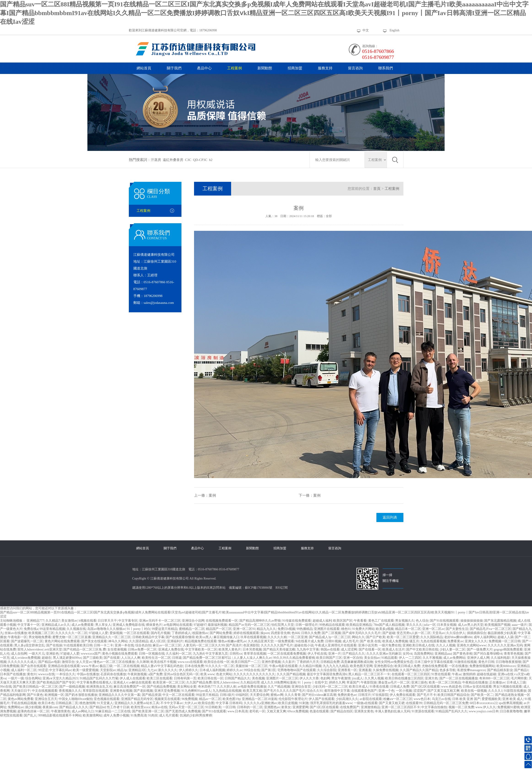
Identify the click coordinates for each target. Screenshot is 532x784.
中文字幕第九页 (217, 654)
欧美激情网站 (92, 715)
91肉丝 (153, 715)
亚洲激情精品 (370, 707)
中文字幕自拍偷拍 (434, 707)
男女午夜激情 (341, 678)
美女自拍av (372, 658)
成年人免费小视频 (116, 715)
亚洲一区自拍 (353, 658)
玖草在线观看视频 (253, 637)
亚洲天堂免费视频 (167, 691)
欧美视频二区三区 (41, 633)
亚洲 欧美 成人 (513, 699)
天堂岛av (439, 633)
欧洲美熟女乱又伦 (99, 687)
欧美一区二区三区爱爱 (403, 637)
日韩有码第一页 (185, 678)
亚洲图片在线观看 (327, 629)
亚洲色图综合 (383, 666)
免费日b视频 (286, 629)
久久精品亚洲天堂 (261, 641)
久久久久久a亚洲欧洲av (260, 703)
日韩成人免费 (400, 687)
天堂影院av (108, 670)
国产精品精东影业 (500, 670)
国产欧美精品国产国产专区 (56, 682)
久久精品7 (53, 621)
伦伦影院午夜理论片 (293, 699)
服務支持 (325, 68)
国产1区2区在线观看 (425, 687)
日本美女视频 (447, 625)
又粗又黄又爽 (276, 711)
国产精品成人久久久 (74, 707)
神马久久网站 (118, 641)
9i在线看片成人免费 (309, 641)
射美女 (286, 707)
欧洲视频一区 (54, 695)
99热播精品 (305, 629)
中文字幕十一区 (29, 625)
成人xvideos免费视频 (26, 658)
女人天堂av (84, 662)
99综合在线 (252, 670)
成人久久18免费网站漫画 (278, 682)
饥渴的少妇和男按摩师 (196, 715)
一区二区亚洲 (298, 637)
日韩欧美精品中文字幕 (148, 637)
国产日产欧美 (376, 637)
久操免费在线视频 (386, 670)
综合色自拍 (143, 645)
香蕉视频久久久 (70, 691)
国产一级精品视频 (72, 687)
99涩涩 (43, 670)
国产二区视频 (331, 633)
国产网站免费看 (221, 633)
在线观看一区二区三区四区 (411, 674)
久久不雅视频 (432, 658)
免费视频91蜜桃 (508, 707)
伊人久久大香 (309, 678)
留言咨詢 (355, 68)
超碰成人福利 (322, 621)
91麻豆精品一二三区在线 (113, 711)
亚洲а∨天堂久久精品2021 (60, 678)
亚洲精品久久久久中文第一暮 (119, 695)
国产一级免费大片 (480, 649)
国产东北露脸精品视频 (500, 621)
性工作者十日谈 (118, 707)
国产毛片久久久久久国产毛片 (284, 691)
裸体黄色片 (154, 625)
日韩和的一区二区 (250, 707)
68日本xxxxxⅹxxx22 (483, 703)
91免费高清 (139, 715)
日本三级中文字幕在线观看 (434, 662)
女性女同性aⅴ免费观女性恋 (394, 662)
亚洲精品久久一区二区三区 (111, 637)
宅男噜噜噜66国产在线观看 (297, 670)
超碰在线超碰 (486, 674)
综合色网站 (33, 678)
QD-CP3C (200, 160)
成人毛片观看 (169, 715)
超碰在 (46, 658)
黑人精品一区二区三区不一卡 (369, 674)
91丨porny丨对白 (139, 629)
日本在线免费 (194, 666)
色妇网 (325, 678)
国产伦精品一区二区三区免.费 (85, 649)
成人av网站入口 (83, 711)
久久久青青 (293, 695)
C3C (188, 160)
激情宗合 (68, 662)
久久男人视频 (374, 678)
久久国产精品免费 (199, 682)
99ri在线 (6, 687)
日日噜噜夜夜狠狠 (508, 662)
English (395, 30)
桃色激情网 (87, 703)
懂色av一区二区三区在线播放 (114, 662)
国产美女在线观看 (94, 641)
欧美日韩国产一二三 (246, 662)
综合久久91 (315, 691)
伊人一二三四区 (410, 658)
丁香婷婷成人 (181, 633)
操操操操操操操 (472, 621)
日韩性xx (236, 654)
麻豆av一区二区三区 (167, 645)
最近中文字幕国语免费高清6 (327, 674)
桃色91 (346, 629)
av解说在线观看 (140, 682)
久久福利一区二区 (179, 654)
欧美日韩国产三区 (329, 658)
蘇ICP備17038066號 (259, 588)
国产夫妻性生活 (457, 629)
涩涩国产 (420, 691)
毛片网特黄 (519, 678)
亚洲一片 (335, 654)
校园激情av (200, 633)
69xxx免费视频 (298, 711)
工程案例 (235, 68)
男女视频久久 (405, 621)
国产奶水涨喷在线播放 (81, 695)
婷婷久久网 (337, 682)
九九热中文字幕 (308, 649)
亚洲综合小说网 (193, 621)
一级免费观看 (284, 641)
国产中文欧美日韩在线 (422, 649)
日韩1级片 (227, 695)
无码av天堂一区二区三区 (186, 707)
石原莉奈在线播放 (113, 674)
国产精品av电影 (49, 662)
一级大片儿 (37, 654)
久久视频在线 (76, 629)
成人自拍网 (19, 654)
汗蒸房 (156, 160)
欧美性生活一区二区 (156, 658)
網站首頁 (144, 68)
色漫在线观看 (319, 711)
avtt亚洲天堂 (53, 649)
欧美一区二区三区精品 (445, 682)
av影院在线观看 (371, 699)
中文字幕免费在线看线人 (94, 682)
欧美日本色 (46, 703)
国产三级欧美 (93, 658)
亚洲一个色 (386, 691)
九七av (152, 670)
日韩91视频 (333, 641)
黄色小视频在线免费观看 (120, 654)
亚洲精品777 (35, 621)
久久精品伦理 (250, 682)
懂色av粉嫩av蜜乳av (232, 641)
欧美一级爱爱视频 (86, 670)
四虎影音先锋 (281, 633)
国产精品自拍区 (342, 711)
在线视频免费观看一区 (222, 621)
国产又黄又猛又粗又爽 (443, 691)
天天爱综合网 (259, 695)
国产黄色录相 (463, 654)
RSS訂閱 (282, 588)
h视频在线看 (88, 621)
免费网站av (16, 707)
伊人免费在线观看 (402, 695)
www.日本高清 (238, 711)
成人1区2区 (158, 641)
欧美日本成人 (359, 687)
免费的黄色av (347, 695)
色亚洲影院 (251, 645)
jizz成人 (357, 678)
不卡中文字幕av (171, 703)
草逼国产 (353, 682)
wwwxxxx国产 (91, 654)
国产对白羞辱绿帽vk (488, 654)
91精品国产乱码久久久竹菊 (99, 678)
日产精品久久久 (354, 654)
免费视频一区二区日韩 (505, 641)
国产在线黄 (112, 658)
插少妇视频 (33, 707)
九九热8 (198, 654)
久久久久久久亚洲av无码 (505, 645)
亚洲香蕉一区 (347, 670)
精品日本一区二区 (408, 629)
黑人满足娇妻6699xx (67, 658)
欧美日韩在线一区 (211, 678)
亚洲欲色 (52, 654)
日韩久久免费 (311, 633)
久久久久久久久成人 (22, 662)
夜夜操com (50, 707)
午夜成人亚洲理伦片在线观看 (336, 645)
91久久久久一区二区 (220, 666)
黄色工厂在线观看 (381, 621)
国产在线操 (54, 645)
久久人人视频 (446, 645)
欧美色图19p (231, 699)
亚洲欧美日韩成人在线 (419, 645)
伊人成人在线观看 (132, 678)
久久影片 (289, 662)
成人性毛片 (351, 641)
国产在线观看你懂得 (180, 637)
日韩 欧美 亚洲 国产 (466, 699)
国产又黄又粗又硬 (392, 703)
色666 (296, 633)
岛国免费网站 (424, 654)
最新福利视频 (217, 625)
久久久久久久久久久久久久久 (254, 674)
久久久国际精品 (432, 637)
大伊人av (190, 703)
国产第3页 (269, 670)
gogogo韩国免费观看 (508, 649)
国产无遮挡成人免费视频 (183, 711)
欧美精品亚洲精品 (359, 625)
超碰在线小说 (304, 645)
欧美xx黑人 (204, 637)
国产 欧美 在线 (370, 641)
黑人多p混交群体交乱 (29, 645)
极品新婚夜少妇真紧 (502, 633)
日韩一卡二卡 (103, 645)
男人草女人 (103, 625)
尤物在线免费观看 (435, 666)
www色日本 (422, 699)
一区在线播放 (458, 666)
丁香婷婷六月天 (308, 662)
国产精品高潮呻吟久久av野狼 (260, 621)
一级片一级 (16, 678)
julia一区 (430, 625)
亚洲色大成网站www (471, 645)
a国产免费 (155, 674)
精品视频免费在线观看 (201, 641)
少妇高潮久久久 (347, 699)
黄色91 (32, 674)
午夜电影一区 (17, 637)
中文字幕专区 (128, 621)
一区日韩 (229, 707)
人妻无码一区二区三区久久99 (204, 645)
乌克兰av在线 (441, 699)
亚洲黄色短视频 (121, 691)
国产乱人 (30, 715)
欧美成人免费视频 (395, 641)
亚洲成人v (120, 682)
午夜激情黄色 (61, 711)
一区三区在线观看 (137, 633)
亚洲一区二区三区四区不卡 (401, 707)
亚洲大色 (431, 678)
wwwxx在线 (46, 674)
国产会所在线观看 (33, 666)
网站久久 (358, 637)
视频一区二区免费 (461, 707)
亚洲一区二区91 (244, 629)
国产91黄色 (35, 695)
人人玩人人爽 (131, 658)
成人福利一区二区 (24, 670)
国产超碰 (389, 633)
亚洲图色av (272, 707)
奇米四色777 (207, 687)
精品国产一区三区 (219, 629)
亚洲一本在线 (124, 645)
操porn (265, 633)
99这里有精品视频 (52, 629)
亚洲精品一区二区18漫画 (259, 699)
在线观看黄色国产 (364, 691)
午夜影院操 (369, 682)
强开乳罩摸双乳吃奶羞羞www (331, 703)
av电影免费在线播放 (252, 687)
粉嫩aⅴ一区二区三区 (398, 699)
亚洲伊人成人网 (478, 658)
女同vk (408, 654)
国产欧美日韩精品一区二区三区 (35, 687)
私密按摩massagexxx (471, 670)
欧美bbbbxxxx (506, 666)
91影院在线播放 (515, 691)
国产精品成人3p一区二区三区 (330, 637)
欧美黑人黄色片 (230, 649)
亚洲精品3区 (137, 670)
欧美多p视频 (385, 629)
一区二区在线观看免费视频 (287, 654)
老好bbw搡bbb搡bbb (458, 637)
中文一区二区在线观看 (178, 695)
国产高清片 (234, 645)
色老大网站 (224, 674)
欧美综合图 (206, 703)
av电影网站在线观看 (178, 625)
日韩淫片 (365, 695)
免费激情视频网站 (482, 666)
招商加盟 (295, 68)
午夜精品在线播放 (475, 682)
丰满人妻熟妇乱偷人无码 (392, 711)
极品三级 (106, 666)
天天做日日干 (21, 691)
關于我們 (174, 68)
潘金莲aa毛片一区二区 (394, 682)
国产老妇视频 (143, 691)
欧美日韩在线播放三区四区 (404, 678)
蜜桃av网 (277, 695)
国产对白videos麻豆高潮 (319, 695)
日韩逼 (177, 658)
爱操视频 (116, 633)
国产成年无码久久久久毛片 (362, 633)
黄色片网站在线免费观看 (62, 641)
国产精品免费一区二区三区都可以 (208, 658)
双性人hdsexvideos (30, 649)
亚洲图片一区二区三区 (282, 678)
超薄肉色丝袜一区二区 (33, 711)
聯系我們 (386, 68)
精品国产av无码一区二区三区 (249, 625)
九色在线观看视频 (433, 641)
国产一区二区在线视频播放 (459, 678)
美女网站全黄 (187, 687)
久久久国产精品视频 (291, 674)
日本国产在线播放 (13, 674)
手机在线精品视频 (24, 703)
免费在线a (31, 629)
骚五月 (414, 641)
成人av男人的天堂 (471, 625)
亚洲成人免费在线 (171, 649)
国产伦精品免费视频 (161, 687)
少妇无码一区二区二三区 (330, 687)
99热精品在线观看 (332, 625)
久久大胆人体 (227, 687)
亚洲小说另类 (368, 645)
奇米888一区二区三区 (494, 678)
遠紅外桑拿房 (173, 160)
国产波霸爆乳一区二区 (27, 641)
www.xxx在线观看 (190, 662)
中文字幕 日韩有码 (229, 703)
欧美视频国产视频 (497, 625)
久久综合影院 (327, 670)
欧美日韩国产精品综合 (454, 695)
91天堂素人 (105, 703)
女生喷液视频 (117, 649)
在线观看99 (414, 703)
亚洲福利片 (175, 641)
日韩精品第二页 (67, 703)
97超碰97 (200, 625)
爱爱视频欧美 (491, 699)
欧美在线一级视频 (474, 691)
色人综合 (422, 621)
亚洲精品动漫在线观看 (64, 666)
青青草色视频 (513, 654)
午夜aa (456, 674)
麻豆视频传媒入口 (226, 637)
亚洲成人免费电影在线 (129, 625)
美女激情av (69, 621)
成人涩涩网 (349, 649)
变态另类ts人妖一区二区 (414, 633)
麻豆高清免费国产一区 (130, 687)
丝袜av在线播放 (16, 633)
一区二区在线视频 (127, 666)
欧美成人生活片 (394, 649)
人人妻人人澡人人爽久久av (252, 658)
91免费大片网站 (363, 629)
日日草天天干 (107, 621)
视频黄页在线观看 (167, 699)
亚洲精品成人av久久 (56, 625)
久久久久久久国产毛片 (277, 645)
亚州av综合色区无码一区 (181, 674)
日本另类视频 (252, 649)
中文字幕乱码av (60, 670)
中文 (366, 30)
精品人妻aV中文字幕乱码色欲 (162, 666)
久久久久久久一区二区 (71, 633)
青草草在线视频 (255, 654)
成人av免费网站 (454, 658)
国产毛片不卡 (427, 695)
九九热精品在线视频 (227, 691)
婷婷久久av (234, 670)
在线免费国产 (350, 707)
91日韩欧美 (213, 707)
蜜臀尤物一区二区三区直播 (72, 637)
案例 (212, 495)
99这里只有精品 (207, 695)
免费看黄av (455, 641)
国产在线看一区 (370, 649)
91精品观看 (389, 658)
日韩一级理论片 (307, 625)
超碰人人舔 (505, 637)
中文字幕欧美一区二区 (201, 649)
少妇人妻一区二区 (452, 649)
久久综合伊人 (456, 633)
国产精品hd (97, 707)
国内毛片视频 (160, 633)
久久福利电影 (500, 658)
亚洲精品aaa (443, 654)
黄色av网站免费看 (20, 699)
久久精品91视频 (310, 666)
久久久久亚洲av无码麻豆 (384, 654)
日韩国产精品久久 (238, 678)
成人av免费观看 (82, 625)
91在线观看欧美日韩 (78, 645)
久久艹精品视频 (279, 687)
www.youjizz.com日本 (484, 711)
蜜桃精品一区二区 (192, 629)
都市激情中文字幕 (337, 691)
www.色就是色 (451, 687)
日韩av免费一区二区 (142, 649)
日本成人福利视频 (212, 670)
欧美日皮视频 (288, 703)
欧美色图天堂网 (361, 666)
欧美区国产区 (343, 621)
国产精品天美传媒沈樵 (279, 649)
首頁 (377, 189)
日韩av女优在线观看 (477, 687)
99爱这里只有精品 (165, 629)
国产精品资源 (151, 695)
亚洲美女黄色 (364, 711)
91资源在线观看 (423, 711)
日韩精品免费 (330, 662)
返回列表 (390, 517)
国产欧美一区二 (482, 695)
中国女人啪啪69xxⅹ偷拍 (76, 699)
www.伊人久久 (486, 707)
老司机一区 (257, 711)
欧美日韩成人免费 (407, 666)
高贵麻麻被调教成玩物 (357, 662)
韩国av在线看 (330, 649)
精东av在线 (159, 707)
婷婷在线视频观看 (246, 633)
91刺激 (304, 703)
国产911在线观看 (214, 711)
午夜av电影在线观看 (283, 666)
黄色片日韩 (486, 662)
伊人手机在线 (317, 654)
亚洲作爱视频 (271, 662)
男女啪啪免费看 (40, 637)
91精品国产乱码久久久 (451, 711)
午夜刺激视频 (137, 674)
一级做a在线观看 (366, 703)
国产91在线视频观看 (444, 621)
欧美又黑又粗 (253, 691)
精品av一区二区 (210, 699)
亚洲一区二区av (433, 629)
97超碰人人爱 (98, 633)
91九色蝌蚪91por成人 (196, 691)
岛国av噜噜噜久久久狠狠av (106, 629)
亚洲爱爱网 (300, 707)
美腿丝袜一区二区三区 (251, 666)
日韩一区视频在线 (152, 654)
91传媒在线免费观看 (297, 621)
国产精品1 (521, 670)
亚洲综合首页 (301, 687)
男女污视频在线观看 (508, 687)
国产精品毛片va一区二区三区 (490, 629)
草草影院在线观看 (95, 691)
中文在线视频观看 (45, 691)
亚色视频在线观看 (107, 699)
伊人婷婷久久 (189, 670)
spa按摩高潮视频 (510, 703)
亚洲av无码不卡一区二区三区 (160, 621)
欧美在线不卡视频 (163, 662)
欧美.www (208, 674)
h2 (211, 160)
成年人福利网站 (485, 637)
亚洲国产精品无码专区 (137, 699)
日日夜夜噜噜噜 (511, 711)
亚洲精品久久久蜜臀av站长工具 (137, 703)
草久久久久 (414, 625)
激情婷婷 (469, 674)
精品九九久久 (266, 629)
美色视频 (258, 678)
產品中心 (204, 68)
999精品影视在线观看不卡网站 (60, 715)
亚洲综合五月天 (46, 699)
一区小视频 (404, 691)
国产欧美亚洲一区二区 (148, 711)
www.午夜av (90, 666)
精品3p (122, 670)
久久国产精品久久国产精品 (419, 670)
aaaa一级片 (519, 625)
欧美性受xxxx (140, 707)
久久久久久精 (277, 637)
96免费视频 (189, 699)
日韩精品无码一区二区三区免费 (446, 703)
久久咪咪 (143, 662)
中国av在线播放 (88, 674)
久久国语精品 (139, 641)
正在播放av (497, 682)
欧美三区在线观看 (159, 678)
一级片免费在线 (390, 645)
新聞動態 (265, 68)
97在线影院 (380, 695)
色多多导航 (448, 670)
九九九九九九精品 (336, 666)
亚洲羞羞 (365, 670)
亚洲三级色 (419, 682)
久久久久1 (495, 691)
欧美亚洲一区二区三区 (169, 682)
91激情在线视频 (465, 662)
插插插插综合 (477, 633)
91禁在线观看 (441, 674)
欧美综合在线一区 (217, 662)
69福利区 (242, 695)
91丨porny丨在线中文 (313, 682)
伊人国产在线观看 (321, 699)
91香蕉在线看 (379, 687)
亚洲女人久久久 (476, 641)
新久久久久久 (168, 670)
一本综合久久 (66, 674)
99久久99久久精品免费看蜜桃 (294, 658)
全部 (329, 216)
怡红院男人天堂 (283, 625)
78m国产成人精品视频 (389, 625)
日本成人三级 (516, 682)
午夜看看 (360, 621)
